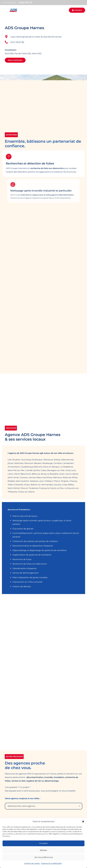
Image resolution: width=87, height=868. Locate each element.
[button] (83, 822)
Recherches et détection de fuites (38, 164)
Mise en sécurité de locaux (25, 516)
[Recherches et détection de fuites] (30, 161)
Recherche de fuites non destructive (30, 564)
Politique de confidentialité (51, 863)
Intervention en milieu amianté (27, 582)
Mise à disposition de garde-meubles (30, 577)
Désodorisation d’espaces (24, 568)
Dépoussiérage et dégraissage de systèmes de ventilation (40, 550)
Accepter (43, 843)
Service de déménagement (25, 573)
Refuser (43, 850)
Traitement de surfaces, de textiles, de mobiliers (35, 541)
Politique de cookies (32, 863)
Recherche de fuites (22, 559)
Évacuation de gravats (23, 529)
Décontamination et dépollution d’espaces (33, 546)
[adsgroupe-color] (13, 10)
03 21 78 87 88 (17, 42)
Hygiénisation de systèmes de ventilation (32, 555)
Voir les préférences (44, 857)
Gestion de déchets (22, 586)
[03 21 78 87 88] (8, 42)
